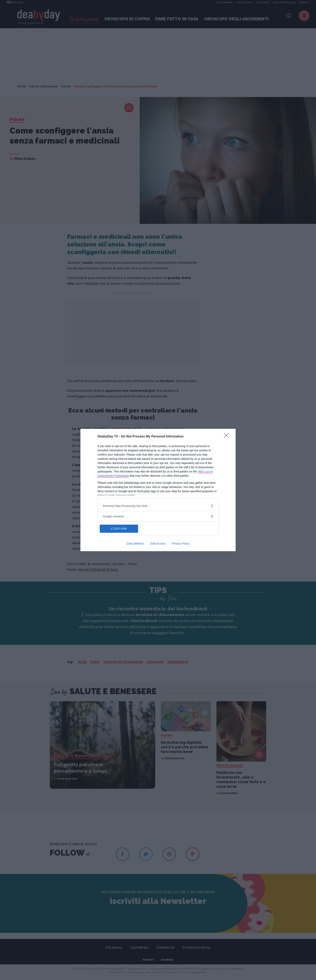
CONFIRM (119, 528)
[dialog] (158, 490)
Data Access (158, 544)
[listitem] (158, 506)
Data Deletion (135, 544)
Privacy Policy (181, 544)
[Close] (228, 437)
